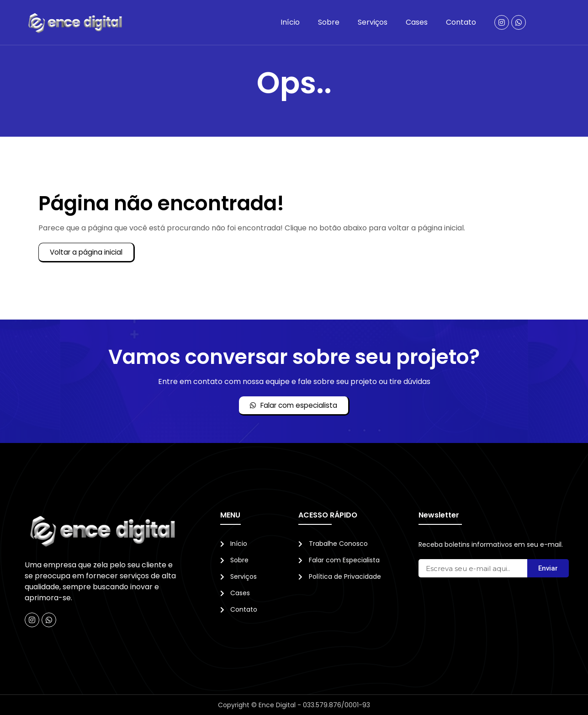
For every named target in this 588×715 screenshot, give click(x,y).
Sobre (329, 22)
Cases (417, 22)
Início (290, 22)
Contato (461, 22)
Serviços (373, 22)
